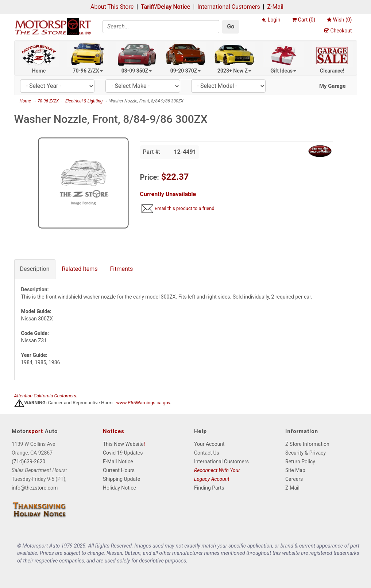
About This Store (112, 7)
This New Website (123, 444)
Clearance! (332, 71)
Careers (294, 479)
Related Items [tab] (80, 269)
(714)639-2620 (28, 462)
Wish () (339, 20)
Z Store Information (307, 444)
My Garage (333, 86)
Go (231, 26)
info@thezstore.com (35, 488)
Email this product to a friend (185, 208)
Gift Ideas (283, 71)
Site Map (295, 470)
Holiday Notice (119, 488)
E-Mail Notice (118, 462)
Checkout (338, 31)
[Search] (161, 27)
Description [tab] (35, 269)
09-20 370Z (186, 71)
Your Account (209, 444)
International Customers (229, 7)
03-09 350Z (137, 71)
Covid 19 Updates (123, 453)
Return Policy (300, 462)
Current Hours (119, 470)
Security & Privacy (306, 453)
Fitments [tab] (122, 269)
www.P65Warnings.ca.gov (143, 403)
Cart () (304, 20)
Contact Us (207, 453)
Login (271, 20)
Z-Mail (275, 7)
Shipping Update (121, 479)
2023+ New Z (234, 71)
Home (39, 71)
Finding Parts (209, 488)
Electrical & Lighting (84, 101)
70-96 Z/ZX (88, 71)
